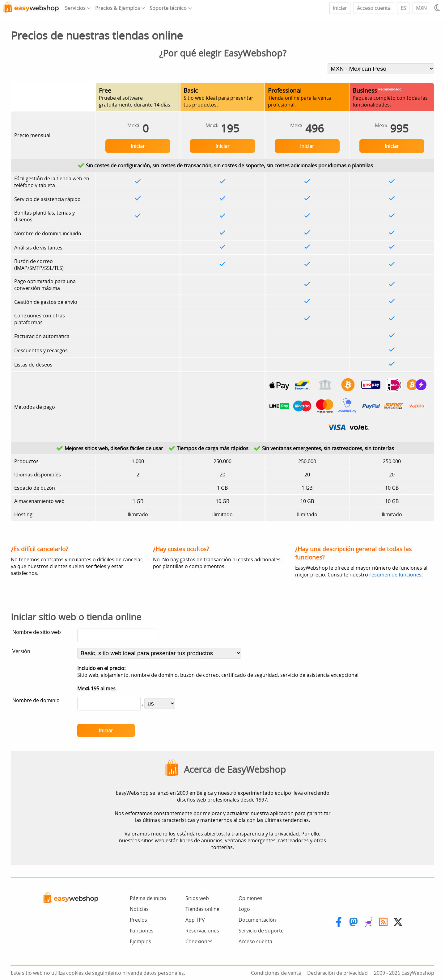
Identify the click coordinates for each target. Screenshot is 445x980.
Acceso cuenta (374, 8)
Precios (138, 920)
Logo (244, 909)
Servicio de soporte (261, 931)
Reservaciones (202, 931)
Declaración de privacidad (337, 973)
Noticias (139, 909)
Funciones (142, 931)
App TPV (195, 920)
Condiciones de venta (276, 973)
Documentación (257, 920)
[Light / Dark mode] (438, 8)
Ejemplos (140, 941)
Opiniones (250, 898)
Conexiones (199, 941)
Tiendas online (202, 909)
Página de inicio (148, 898)
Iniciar (340, 8)
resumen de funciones (395, 575)
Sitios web (197, 898)
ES (403, 8)
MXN (421, 8)
